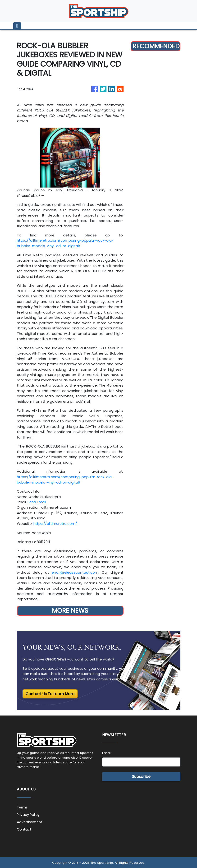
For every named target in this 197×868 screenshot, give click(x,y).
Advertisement (30, 821)
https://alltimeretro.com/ (56, 523)
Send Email (37, 502)
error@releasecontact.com (75, 572)
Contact (24, 828)
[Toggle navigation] (17, 26)
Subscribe (141, 776)
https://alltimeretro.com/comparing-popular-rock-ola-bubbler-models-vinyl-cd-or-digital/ (66, 243)
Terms (22, 807)
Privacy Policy (28, 814)
